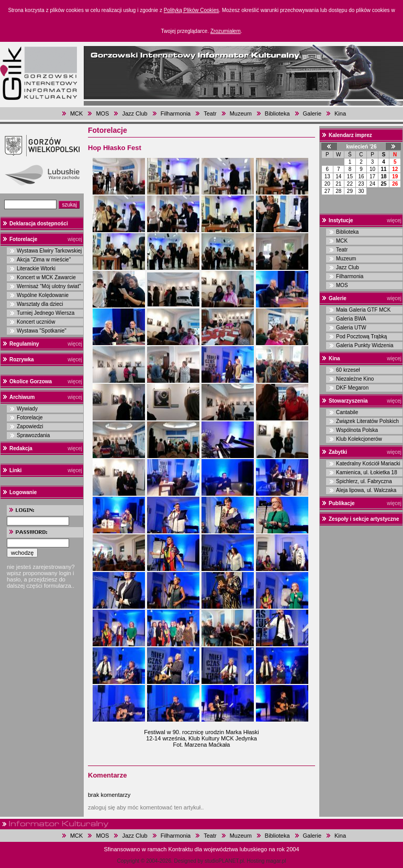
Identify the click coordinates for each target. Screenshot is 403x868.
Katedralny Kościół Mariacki (368, 464)
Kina (340, 113)
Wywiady (27, 409)
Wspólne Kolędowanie (43, 295)
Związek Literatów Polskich (367, 421)
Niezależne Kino (355, 379)
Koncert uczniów (36, 322)
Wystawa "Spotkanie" (42, 331)
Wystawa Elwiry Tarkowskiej (49, 251)
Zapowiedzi (30, 426)
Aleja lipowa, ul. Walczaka (366, 490)
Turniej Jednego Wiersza (46, 313)
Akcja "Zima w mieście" (44, 260)
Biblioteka (277, 113)
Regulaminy (24, 344)
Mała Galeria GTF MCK (363, 310)
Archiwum (22, 397)
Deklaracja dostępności (39, 224)
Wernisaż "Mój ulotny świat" (49, 286)
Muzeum (241, 113)
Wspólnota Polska (357, 430)
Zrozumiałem (226, 31)
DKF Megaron (352, 388)
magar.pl (276, 861)
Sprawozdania (33, 435)
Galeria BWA (351, 319)
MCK (76, 113)
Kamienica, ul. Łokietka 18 (367, 472)
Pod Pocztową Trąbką (361, 336)
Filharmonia (176, 113)
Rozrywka (22, 359)
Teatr (210, 113)
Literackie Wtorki (36, 269)
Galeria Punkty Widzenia (365, 345)
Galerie (312, 113)
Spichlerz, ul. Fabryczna (364, 481)
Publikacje (342, 503)
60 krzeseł (348, 370)
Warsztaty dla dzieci (40, 304)
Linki (15, 470)
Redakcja (21, 448)
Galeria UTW (351, 328)
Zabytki (338, 452)
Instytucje (341, 220)
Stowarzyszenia (348, 401)
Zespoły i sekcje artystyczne (364, 519)
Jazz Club (135, 113)
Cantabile (347, 412)
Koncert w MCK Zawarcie (46, 277)
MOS (102, 113)
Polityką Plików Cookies (192, 10)
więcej (75, 239)
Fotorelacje (23, 239)
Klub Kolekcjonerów (359, 439)
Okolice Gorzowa (31, 381)
